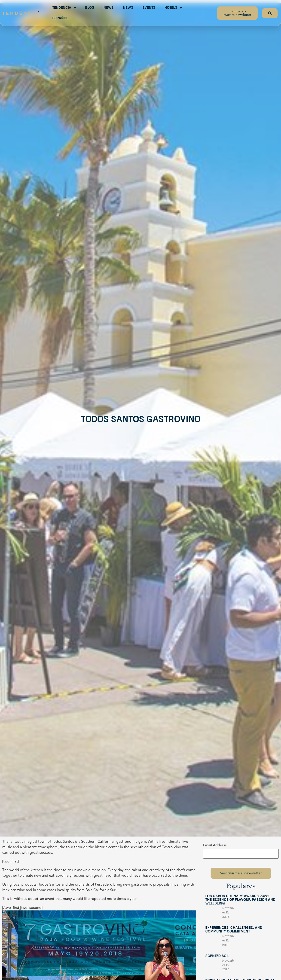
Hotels (173, 8)
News (109, 8)
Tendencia (64, 8)
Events (149, 8)
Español (60, 18)
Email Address (215, 845)
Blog (90, 8)
